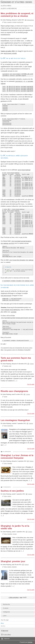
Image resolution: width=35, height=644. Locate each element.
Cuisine (32, 364)
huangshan (10, 426)
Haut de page (5, 620)
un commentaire (7, 452)
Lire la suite (31, 384)
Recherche (6, 604)
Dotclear (30, 642)
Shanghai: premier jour (13, 561)
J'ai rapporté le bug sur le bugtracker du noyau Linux (17, 348)
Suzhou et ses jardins (12, 491)
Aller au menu (6, 6)
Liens (5, 616)
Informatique (30, 20)
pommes (6, 366)
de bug (18, 136)
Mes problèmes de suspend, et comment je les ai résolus (17, 15)
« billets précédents (14, 597)
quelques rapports (10, 136)
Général (31, 423)
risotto (6, 397)
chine (5, 426)
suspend (9, 22)
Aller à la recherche (9, 8)
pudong (9, 567)
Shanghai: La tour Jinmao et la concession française (17, 457)
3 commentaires (7, 487)
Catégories (6, 612)
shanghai (10, 463)
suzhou (9, 496)
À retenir (6, 608)
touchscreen (20, 22)
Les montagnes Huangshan (15, 420)
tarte (10, 366)
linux (5, 22)
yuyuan (15, 534)
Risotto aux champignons (14, 391)
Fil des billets (7, 635)
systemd (14, 22)
